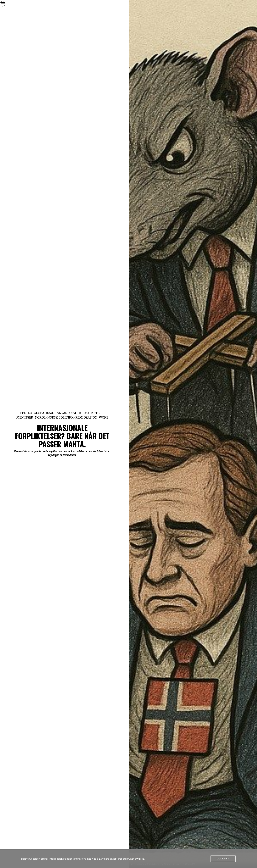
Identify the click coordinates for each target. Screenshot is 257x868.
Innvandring (66, 413)
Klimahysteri (91, 413)
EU (30, 413)
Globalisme (44, 413)
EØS (23, 413)
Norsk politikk (60, 417)
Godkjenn (223, 859)
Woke (104, 417)
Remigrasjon (86, 417)
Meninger (25, 417)
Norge (40, 417)
